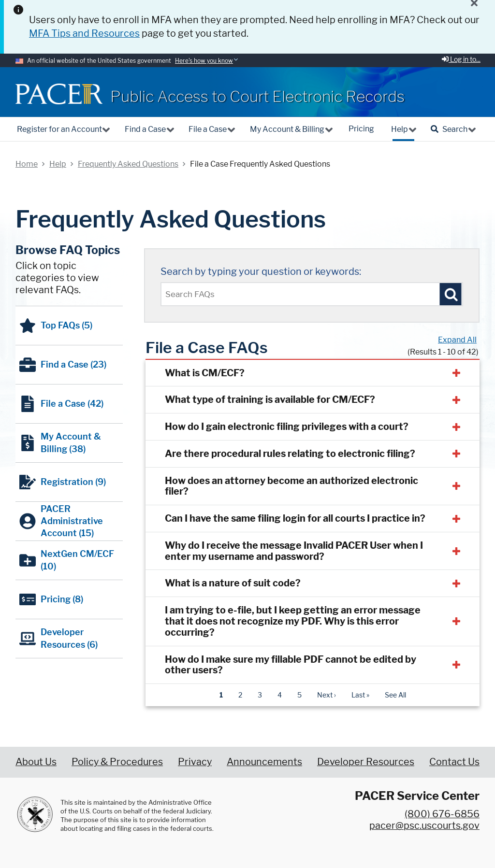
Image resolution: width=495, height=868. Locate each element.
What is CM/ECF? (205, 373)
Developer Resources (366, 762)
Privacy (195, 762)
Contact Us (454, 762)
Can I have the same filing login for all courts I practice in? (295, 518)
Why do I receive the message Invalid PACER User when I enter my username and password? (294, 551)
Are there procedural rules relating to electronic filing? (290, 454)
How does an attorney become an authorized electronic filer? (291, 486)
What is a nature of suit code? (233, 583)
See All (395, 695)
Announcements (264, 762)
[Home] (59, 94)
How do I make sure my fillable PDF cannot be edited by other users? (291, 665)
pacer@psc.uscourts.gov (424, 825)
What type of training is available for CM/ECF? (270, 399)
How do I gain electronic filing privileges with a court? (287, 427)
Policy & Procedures (117, 762)
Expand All (457, 340)
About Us (36, 762)
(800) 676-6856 (442, 814)
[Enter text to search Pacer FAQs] (312, 294)
